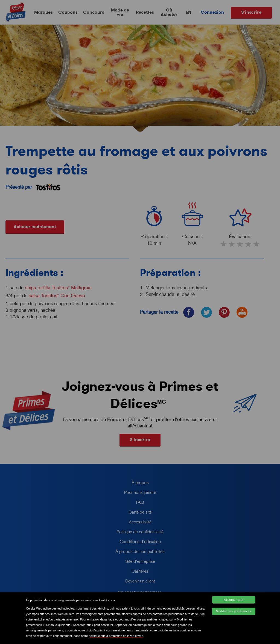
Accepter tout (234, 600)
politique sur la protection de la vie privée (116, 636)
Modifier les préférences (234, 611)
